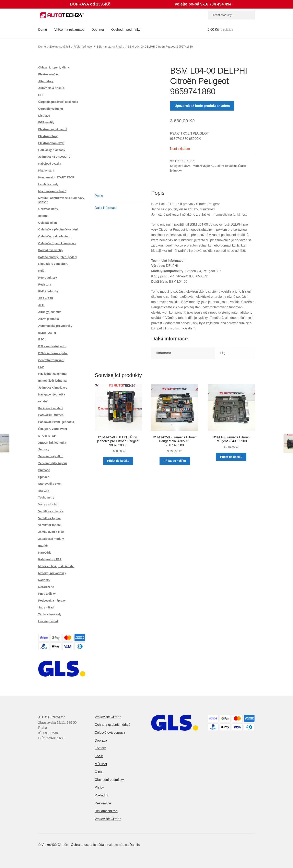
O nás (99, 772)
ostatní (43, 216)
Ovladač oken (48, 223)
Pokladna (102, 795)
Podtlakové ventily (51, 250)
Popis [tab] (99, 196)
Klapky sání (46, 171)
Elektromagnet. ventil (53, 129)
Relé (41, 271)
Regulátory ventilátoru (53, 264)
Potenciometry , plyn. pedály (58, 257)
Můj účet (101, 764)
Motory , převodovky (52, 573)
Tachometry (46, 498)
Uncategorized (48, 621)
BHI (41, 95)
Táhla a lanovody (50, 614)
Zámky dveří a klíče (51, 532)
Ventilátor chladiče (51, 511)
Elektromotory (48, 136)
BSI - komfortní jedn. (52, 346)
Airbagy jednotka (50, 312)
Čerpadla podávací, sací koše (58, 102)
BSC (41, 339)
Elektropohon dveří (51, 143)
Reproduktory (48, 278)
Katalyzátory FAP (50, 559)
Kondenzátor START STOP (56, 177)
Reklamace (103, 803)
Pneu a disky (47, 594)
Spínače (44, 477)
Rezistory (45, 285)
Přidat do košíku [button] (118, 461)
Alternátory (46, 81)
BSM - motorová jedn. (110, 47)
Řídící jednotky (83, 47)
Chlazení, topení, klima (54, 67)
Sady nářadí (46, 607)
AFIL (41, 305)
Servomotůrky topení (52, 463)
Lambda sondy (48, 184)
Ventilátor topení (49, 518)
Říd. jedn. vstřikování (53, 429)
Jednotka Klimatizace (53, 388)
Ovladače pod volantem (54, 236)
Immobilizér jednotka (52, 381)
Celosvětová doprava (110, 733)
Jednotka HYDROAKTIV (54, 157)
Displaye (44, 116)
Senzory (44, 449)
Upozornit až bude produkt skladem (202, 106)
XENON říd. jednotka (52, 443)
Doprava (98, 30)
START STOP (47, 436)
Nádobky (44, 580)
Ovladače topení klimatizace (57, 243)
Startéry (44, 491)
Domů (43, 30)
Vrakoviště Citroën (108, 717)
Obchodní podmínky (126, 30)
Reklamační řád (106, 811)
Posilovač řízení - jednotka (56, 422)
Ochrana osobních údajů (113, 725)
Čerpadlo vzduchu (51, 109)
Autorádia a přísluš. (52, 88)
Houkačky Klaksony (52, 150)
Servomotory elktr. (51, 456)
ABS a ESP (46, 298)
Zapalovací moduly (51, 539)
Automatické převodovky (55, 326)
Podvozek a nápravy (52, 601)
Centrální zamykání (51, 360)
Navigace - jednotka (52, 394)
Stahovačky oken (50, 484)
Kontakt (100, 748)
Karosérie (45, 553)
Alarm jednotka (49, 319)
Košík (99, 756)
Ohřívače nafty (48, 209)
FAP (41, 367)
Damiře (135, 845)
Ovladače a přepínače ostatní (58, 229)
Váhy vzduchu (48, 504)
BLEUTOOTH (47, 333)
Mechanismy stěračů (52, 191)
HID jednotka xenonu (52, 374)
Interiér (43, 546)
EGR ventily (46, 122)
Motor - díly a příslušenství (56, 566)
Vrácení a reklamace (69, 30)
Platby (99, 787)
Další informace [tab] (106, 208)
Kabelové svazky (50, 164)
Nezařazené (46, 587)
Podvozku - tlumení (51, 415)
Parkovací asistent (51, 408)
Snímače (44, 470)
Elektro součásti (60, 47)
